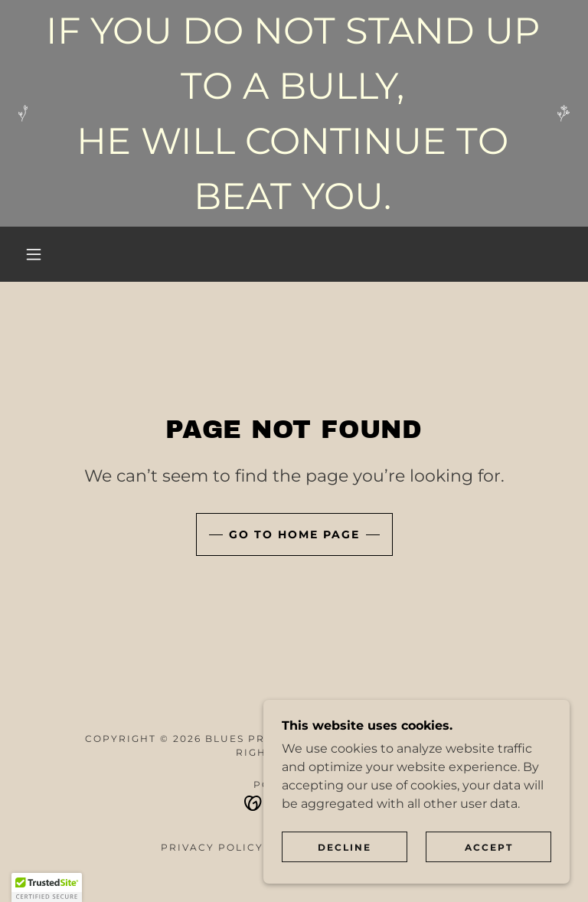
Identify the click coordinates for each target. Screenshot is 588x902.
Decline (345, 847)
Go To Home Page (294, 534)
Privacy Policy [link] (212, 847)
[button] (34, 254)
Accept (489, 847)
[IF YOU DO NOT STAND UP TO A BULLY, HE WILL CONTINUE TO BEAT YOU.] (294, 113)
